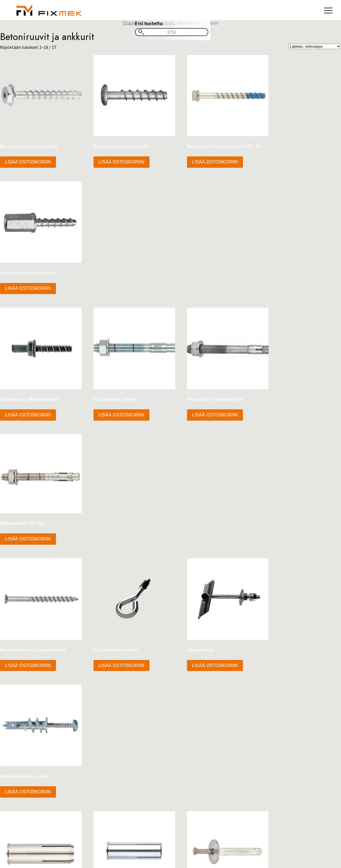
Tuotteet (32, 644)
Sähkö (181, 779)
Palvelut (31, 621)
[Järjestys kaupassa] (315, 46)
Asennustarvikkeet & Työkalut (204, 745)
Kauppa (30, 604)
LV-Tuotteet (187, 773)
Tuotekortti (34, 638)
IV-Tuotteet (186, 756)
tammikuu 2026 (38, 673)
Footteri (31, 593)
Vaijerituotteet (189, 790)
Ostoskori (32, 615)
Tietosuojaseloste (40, 627)
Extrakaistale (36, 587)
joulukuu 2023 (36, 679)
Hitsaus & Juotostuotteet (200, 750)
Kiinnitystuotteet (192, 762)
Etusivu (130, 23)
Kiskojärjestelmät (192, 768)
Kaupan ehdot (31, 834)
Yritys (28, 655)
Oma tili (31, 610)
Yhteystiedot (35, 649)
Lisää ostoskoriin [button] (28, 156)
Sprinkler (184, 785)
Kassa (28, 598)
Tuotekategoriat (39, 632)
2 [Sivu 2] (170, 545)
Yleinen (30, 697)
